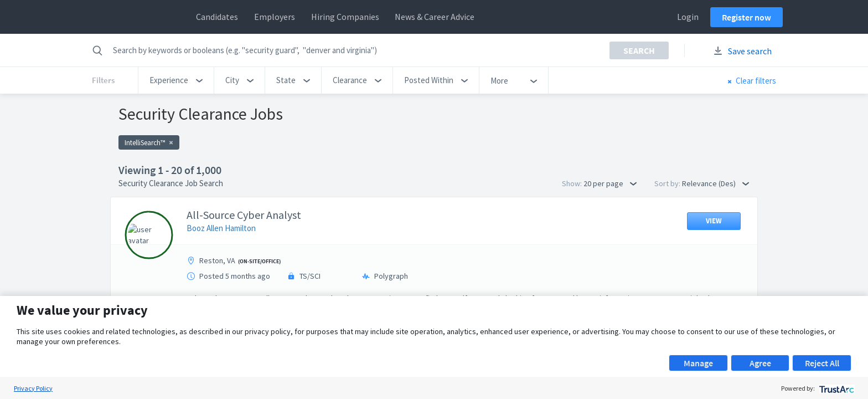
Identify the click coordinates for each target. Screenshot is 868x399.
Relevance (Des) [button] (715, 183)
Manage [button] (698, 363)
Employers (275, 17)
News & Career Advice (435, 17)
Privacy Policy (33, 388)
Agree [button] (760, 363)
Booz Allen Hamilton (221, 228)
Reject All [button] (822, 363)
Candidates (217, 17)
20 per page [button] (610, 183)
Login (688, 17)
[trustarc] (836, 388)
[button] (176, 80)
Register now (746, 17)
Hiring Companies (345, 17)
